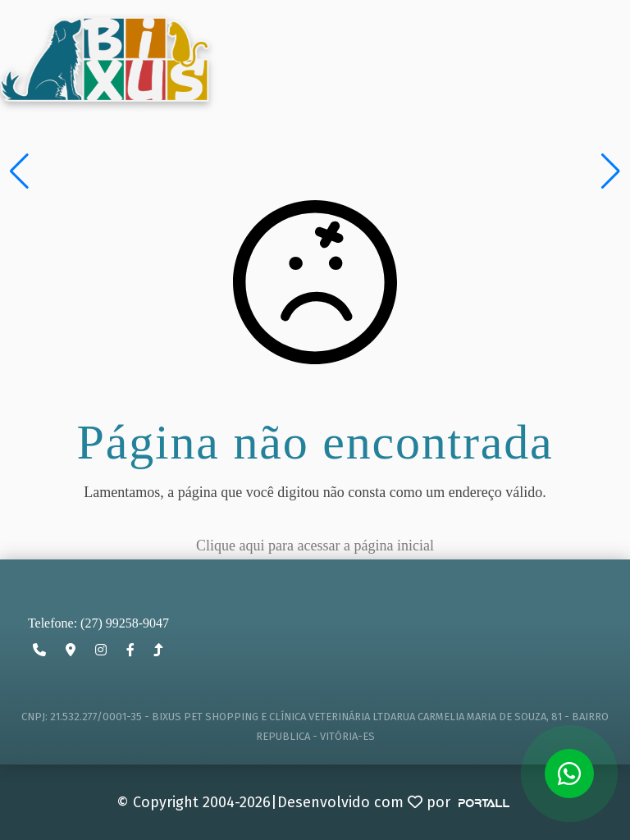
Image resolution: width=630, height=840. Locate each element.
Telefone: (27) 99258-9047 (98, 623)
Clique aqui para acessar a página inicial (315, 546)
